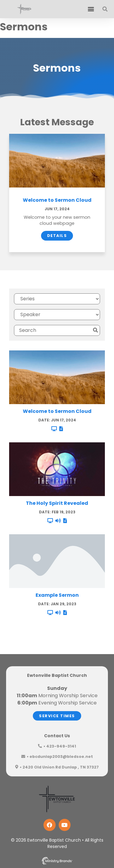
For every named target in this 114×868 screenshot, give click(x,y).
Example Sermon (57, 595)
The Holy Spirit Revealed (57, 503)
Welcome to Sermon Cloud (57, 200)
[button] (91, 9)
